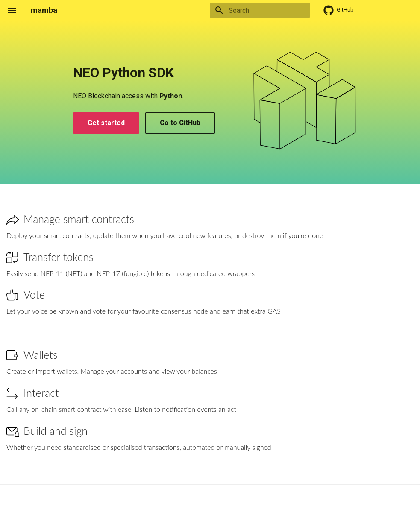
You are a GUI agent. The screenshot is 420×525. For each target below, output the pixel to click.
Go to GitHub (180, 123)
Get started (106, 123)
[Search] (260, 10)
